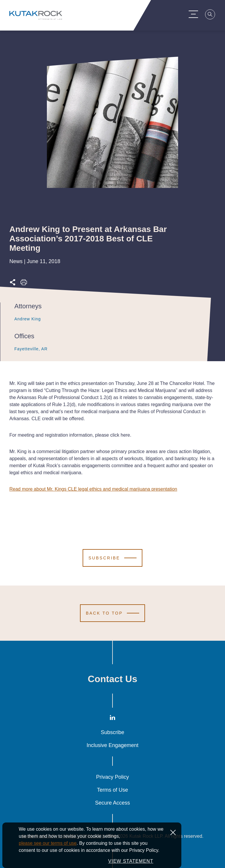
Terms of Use (112, 790)
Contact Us (113, 679)
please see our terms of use (48, 843)
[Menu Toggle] (196, 14)
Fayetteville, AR (28, 349)
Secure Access (112, 803)
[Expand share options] (13, 284)
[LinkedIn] (112, 719)
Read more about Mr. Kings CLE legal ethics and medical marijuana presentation (93, 489)
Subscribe (112, 732)
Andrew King (25, 319)
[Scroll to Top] (112, 613)
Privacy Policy (112, 777)
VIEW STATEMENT (131, 861)
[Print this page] (24, 284)
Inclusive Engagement (112, 745)
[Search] (213, 15)
